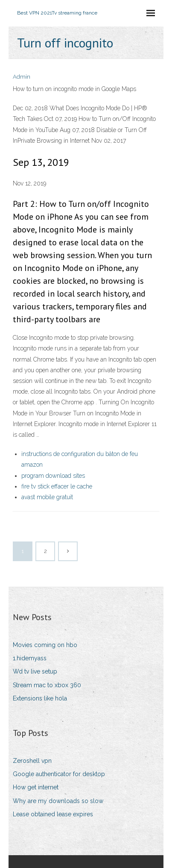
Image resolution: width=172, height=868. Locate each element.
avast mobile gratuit (47, 497)
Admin (22, 77)
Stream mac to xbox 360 (47, 685)
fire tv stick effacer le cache (57, 486)
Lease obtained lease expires (53, 814)
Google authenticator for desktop (59, 774)
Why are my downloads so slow (58, 801)
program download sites (53, 476)
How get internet (36, 787)
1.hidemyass (30, 658)
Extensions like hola (40, 698)
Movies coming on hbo (45, 645)
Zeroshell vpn (32, 761)
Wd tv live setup (35, 671)
